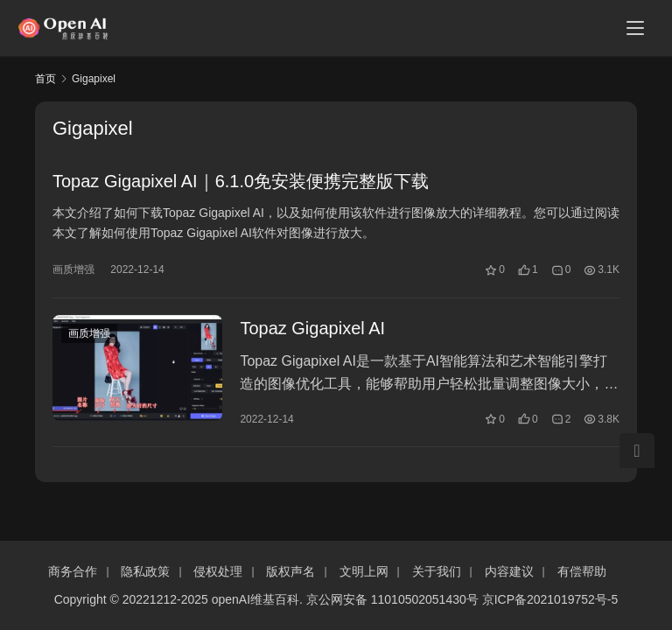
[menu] (635, 28)
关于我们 (437, 571)
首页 (45, 79)
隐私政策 (145, 571)
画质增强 (73, 270)
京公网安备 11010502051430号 (392, 599)
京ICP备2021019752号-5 (550, 599)
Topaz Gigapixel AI (312, 330)
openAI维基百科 (255, 599)
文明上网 (364, 571)
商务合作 (73, 571)
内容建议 (509, 571)
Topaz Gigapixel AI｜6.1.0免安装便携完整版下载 (241, 182)
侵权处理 (218, 571)
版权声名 (290, 571)
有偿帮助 (582, 571)
